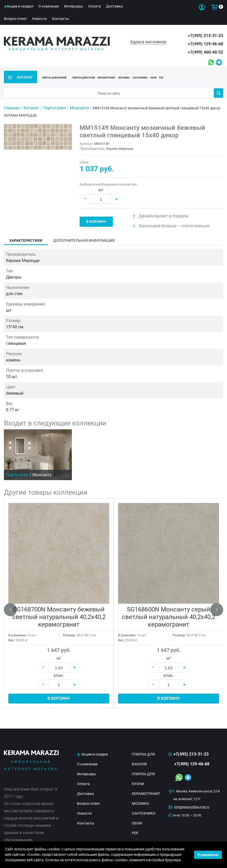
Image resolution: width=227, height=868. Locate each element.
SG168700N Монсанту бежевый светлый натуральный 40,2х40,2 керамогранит (59, 610)
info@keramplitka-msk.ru (192, 800)
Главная (12, 101)
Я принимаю (208, 855)
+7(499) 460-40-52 (205, 52)
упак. (59, 668)
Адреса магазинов (148, 42)
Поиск (219, 86)
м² (59, 651)
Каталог (32, 101)
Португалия (55, 101)
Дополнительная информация (84, 233)
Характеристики (26, 233)
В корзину (96, 214)
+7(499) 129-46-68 (205, 44)
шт (101, 183)
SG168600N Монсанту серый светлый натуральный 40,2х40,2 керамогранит (169, 610)
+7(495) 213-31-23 (205, 36)
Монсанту (80, 101)
